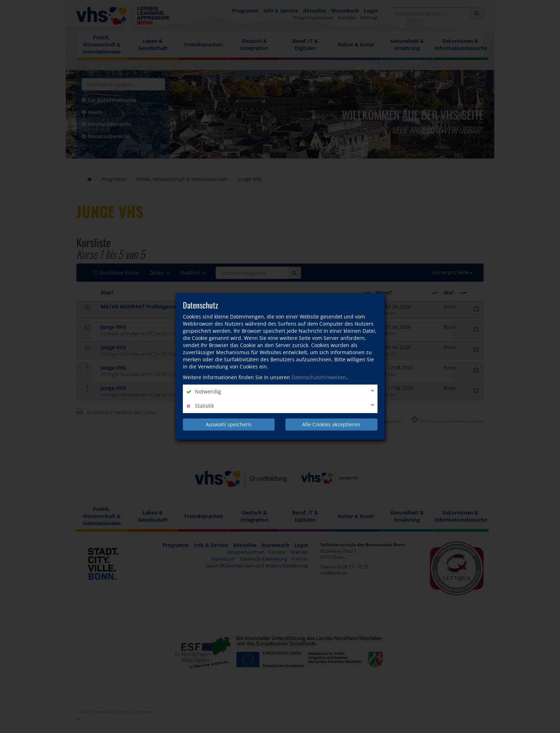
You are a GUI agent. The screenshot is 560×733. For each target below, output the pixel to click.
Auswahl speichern (229, 424)
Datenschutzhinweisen (319, 377)
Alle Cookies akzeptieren (331, 424)
